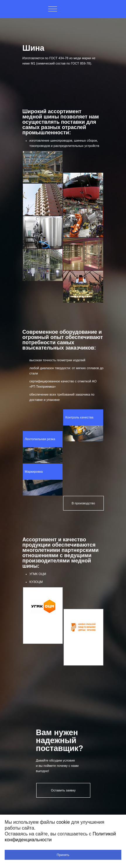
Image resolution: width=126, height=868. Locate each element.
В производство (83, 503)
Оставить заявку (63, 790)
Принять (63, 855)
